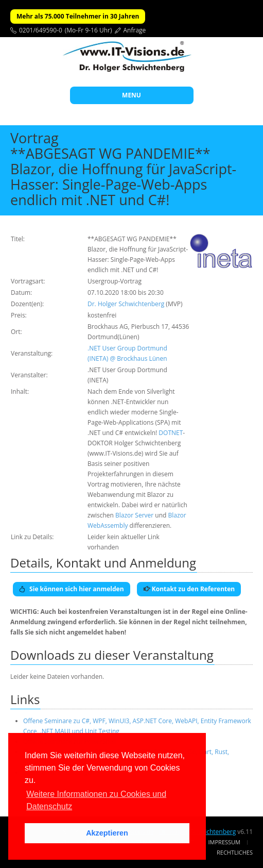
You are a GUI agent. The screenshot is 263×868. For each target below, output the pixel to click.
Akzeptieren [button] (107, 833)
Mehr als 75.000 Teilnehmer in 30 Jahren (78, 16)
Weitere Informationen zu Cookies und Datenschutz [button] (96, 800)
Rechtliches (235, 852)
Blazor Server (134, 515)
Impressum (224, 842)
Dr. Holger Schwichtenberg (126, 304)
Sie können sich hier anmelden (72, 589)
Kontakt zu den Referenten (189, 589)
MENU (131, 95)
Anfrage (135, 30)
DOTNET (171, 433)
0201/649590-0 (41, 30)
